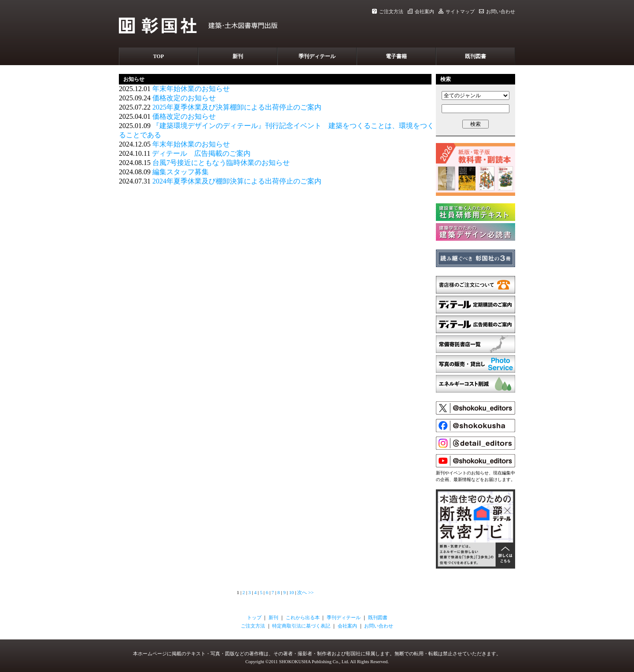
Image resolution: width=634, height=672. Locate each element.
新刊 (238, 56)
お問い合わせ (497, 11)
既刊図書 (475, 56)
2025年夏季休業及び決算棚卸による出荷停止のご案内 (237, 107)
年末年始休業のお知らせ (191, 89)
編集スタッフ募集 (181, 172)
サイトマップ (457, 11)
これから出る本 (303, 617)
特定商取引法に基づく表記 (301, 626)
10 (291, 592)
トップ (254, 617)
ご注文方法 (388, 11)
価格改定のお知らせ (184, 98)
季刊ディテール (317, 56)
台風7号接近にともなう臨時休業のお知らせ (221, 163)
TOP (158, 56)
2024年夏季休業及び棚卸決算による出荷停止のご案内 (237, 181)
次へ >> (305, 592)
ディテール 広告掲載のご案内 (201, 153)
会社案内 (421, 11)
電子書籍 (396, 56)
